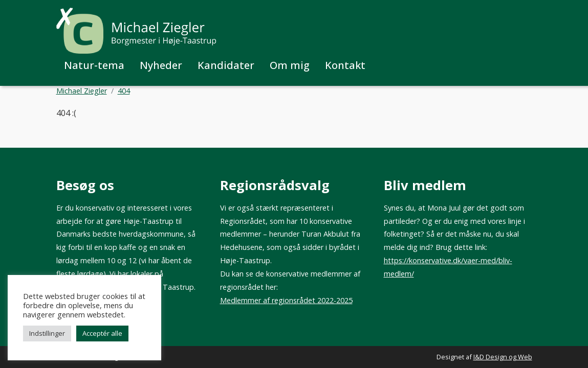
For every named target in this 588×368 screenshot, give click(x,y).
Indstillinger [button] (47, 333)
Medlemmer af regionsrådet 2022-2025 (286, 300)
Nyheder (161, 65)
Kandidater (226, 65)
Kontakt (345, 65)
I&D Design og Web (503, 357)
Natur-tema (94, 65)
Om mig (290, 65)
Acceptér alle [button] (102, 333)
